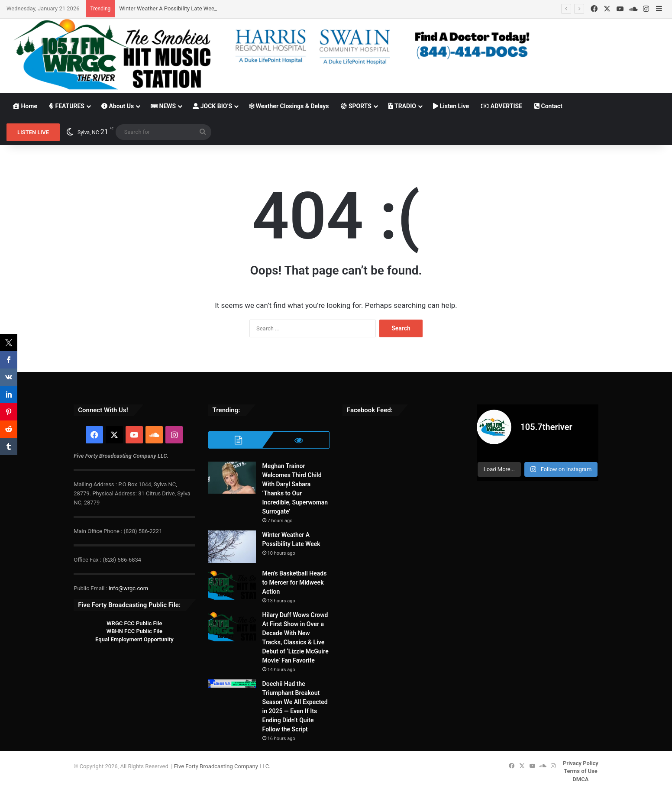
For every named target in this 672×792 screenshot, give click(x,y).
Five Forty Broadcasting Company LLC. (222, 766)
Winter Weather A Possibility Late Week (168, 8)
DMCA (580, 779)
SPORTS (356, 106)
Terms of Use (581, 771)
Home (25, 106)
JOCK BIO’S (212, 106)
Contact (548, 106)
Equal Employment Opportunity (134, 639)
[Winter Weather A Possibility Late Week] (232, 547)
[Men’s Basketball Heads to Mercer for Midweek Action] (232, 585)
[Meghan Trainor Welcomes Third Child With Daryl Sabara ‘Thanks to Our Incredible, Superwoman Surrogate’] (232, 478)
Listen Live (451, 106)
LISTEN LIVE (33, 132)
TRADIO (402, 106)
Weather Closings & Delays (289, 106)
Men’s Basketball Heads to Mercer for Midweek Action (295, 582)
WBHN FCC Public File (134, 631)
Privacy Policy (581, 763)
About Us (118, 106)
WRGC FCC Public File (134, 623)
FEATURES (67, 106)
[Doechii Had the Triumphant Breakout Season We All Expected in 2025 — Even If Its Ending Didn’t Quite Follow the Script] (232, 684)
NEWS (163, 106)
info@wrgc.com (128, 588)
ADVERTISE (502, 106)
